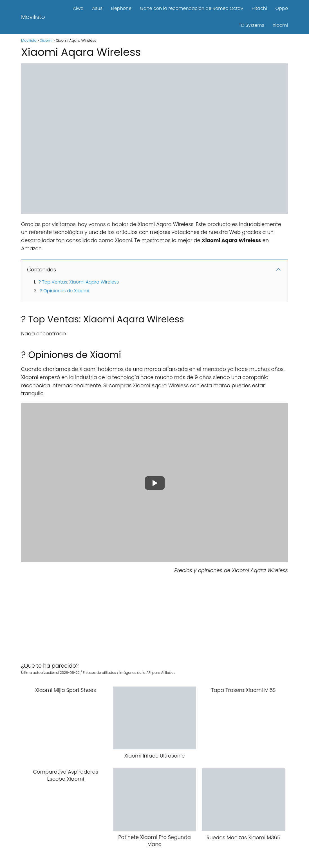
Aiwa (78, 8)
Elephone (121, 8)
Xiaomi (280, 25)
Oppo (282, 8)
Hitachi (259, 8)
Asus (97, 8)
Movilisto (33, 17)
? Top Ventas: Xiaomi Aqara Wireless (79, 282)
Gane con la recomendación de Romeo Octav (192, 8)
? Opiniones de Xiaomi (64, 291)
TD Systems (252, 25)
